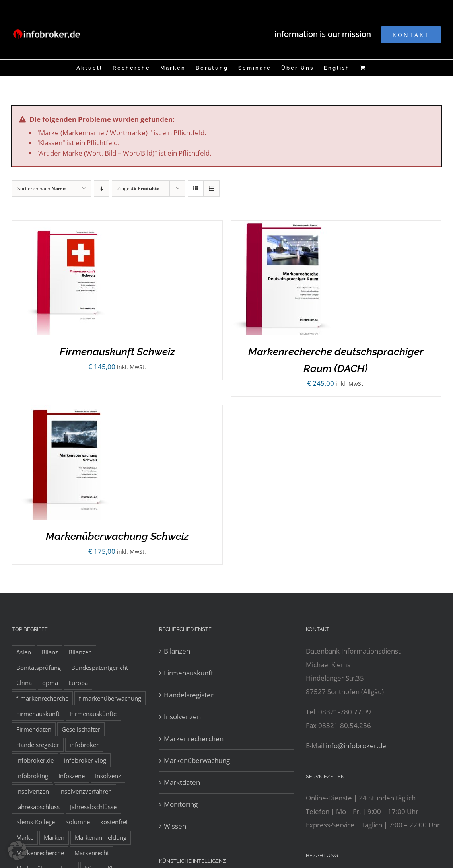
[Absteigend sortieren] (102, 188)
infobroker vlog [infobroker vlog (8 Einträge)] (85, 760)
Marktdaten (182, 782)
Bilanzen (177, 651)
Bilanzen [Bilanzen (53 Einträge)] (80, 652)
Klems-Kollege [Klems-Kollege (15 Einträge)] (36, 822)
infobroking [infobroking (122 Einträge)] (32, 776)
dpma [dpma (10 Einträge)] (50, 683)
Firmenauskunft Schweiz (117, 352)
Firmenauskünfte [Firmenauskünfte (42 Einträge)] (93, 714)
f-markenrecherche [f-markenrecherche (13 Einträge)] (42, 698)
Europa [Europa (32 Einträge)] (78, 683)
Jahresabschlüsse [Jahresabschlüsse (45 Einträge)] (93, 807)
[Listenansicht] (211, 188)
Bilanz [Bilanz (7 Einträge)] (50, 652)
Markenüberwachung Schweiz (117, 536)
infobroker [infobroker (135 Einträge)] (84, 745)
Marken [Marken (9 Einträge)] (54, 837)
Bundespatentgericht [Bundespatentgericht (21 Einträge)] (100, 668)
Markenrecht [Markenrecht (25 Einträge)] (92, 853)
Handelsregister (189, 695)
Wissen (175, 826)
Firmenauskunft (189, 673)
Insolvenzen (182, 717)
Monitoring (181, 804)
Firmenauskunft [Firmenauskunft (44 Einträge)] (38, 714)
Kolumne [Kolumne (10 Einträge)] (78, 822)
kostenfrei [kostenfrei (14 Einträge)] (114, 822)
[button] (17, 850)
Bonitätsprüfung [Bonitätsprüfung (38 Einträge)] (39, 668)
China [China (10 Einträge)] (24, 683)
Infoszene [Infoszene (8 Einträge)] (72, 776)
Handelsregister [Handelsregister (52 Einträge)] (38, 745)
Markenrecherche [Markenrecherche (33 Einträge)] (40, 853)
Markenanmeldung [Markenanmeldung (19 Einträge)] (101, 837)
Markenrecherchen (194, 739)
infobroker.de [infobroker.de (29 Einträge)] (35, 760)
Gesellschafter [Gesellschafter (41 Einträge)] (81, 729)
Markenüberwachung (197, 760)
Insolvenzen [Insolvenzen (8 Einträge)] (33, 791)
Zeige (138, 188)
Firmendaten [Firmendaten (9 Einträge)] (34, 729)
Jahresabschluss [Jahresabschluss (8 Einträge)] (38, 807)
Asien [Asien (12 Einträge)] (24, 652)
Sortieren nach (42, 188)
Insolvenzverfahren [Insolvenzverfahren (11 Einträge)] (86, 791)
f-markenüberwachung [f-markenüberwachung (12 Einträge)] (110, 698)
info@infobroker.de (356, 746)
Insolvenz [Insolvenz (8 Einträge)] (108, 776)
